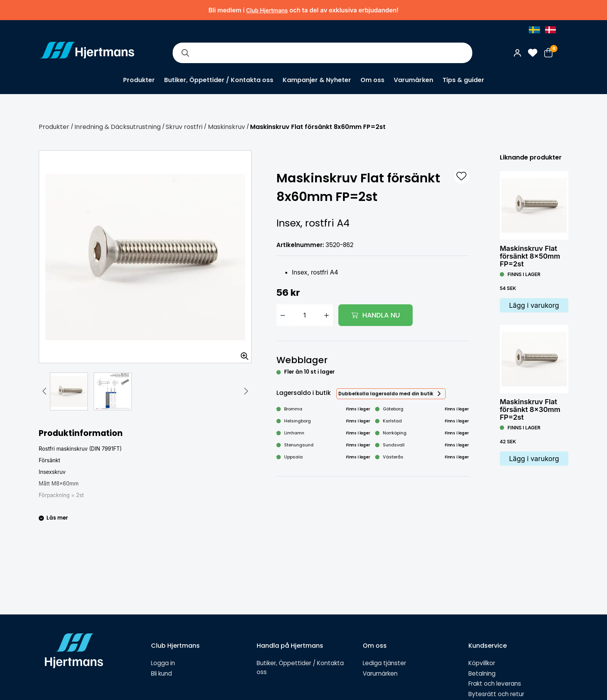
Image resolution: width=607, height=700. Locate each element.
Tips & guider (463, 80)
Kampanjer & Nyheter (317, 80)
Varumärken (413, 80)
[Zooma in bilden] (242, 353)
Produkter (139, 80)
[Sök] (185, 53)
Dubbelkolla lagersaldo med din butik (386, 394)
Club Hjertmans (267, 10)
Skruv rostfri (184, 127)
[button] (44, 391)
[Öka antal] (327, 315)
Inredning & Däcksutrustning (117, 127)
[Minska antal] (283, 315)
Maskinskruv (226, 127)
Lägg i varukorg (534, 305)
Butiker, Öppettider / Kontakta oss (219, 80)
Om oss (372, 80)
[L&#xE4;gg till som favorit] (461, 176)
